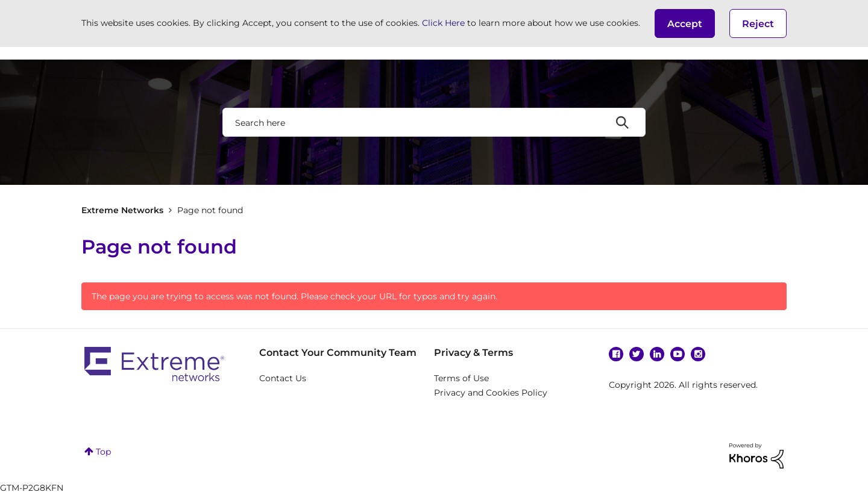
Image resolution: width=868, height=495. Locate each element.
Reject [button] (758, 24)
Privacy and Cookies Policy (491, 393)
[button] (685, 23)
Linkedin (657, 354)
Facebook (616, 354)
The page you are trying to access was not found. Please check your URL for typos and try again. (294, 296)
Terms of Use (461, 378)
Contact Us (283, 378)
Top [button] (103, 452)
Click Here (443, 23)
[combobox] (434, 122)
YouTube (678, 354)
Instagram (698, 354)
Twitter (637, 354)
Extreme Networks (122, 210)
